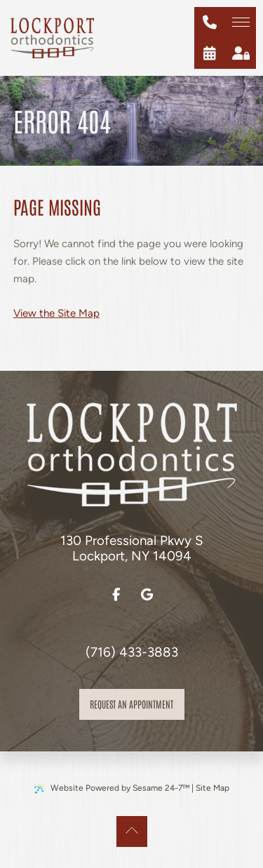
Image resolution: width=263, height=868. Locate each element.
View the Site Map (56, 313)
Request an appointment (131, 704)
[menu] (241, 22)
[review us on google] (147, 595)
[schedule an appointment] (210, 53)
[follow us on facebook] (116, 595)
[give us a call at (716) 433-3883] (210, 22)
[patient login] (241, 53)
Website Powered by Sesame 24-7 (112, 788)
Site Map (213, 788)
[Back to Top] (132, 831)
